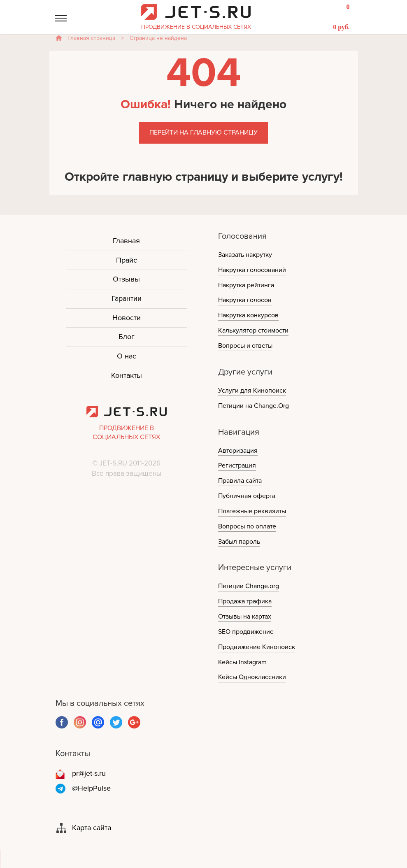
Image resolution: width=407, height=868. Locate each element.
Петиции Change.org (249, 586)
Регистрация (237, 465)
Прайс (127, 260)
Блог (127, 337)
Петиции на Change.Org (254, 406)
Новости (127, 318)
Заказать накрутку (245, 255)
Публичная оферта (247, 496)
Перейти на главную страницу (203, 133)
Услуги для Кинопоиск (252, 391)
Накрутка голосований (252, 270)
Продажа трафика (245, 601)
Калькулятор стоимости (253, 330)
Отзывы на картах (245, 617)
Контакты (127, 375)
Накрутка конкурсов (248, 315)
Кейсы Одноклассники (252, 677)
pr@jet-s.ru (89, 773)
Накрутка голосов (245, 300)
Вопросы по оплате (247, 526)
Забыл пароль (239, 542)
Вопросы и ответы (245, 346)
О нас (127, 356)
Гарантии (127, 298)
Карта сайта (92, 828)
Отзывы (126, 279)
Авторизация (238, 451)
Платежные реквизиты (252, 511)
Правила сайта (240, 481)
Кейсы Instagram (242, 662)
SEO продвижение (246, 632)
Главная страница (91, 38)
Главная (126, 241)
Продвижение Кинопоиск (257, 647)
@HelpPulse (91, 788)
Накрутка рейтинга (246, 285)
